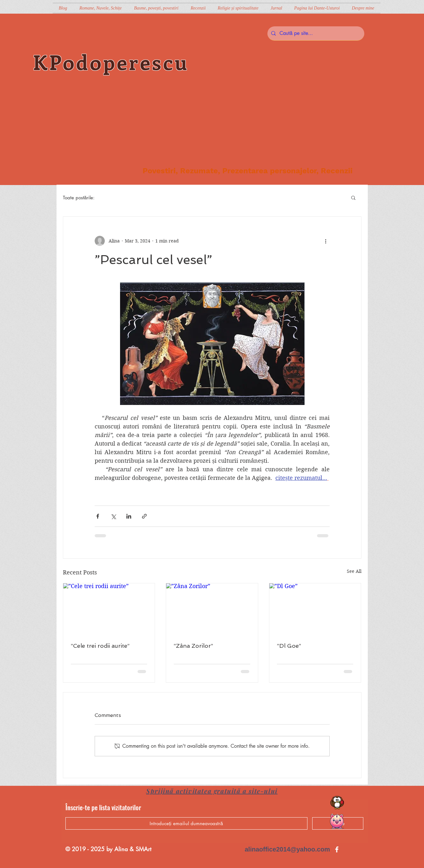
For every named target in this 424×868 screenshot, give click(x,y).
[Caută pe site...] (315, 33)
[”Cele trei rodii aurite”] (109, 609)
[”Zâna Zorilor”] (212, 609)
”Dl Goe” (289, 646)
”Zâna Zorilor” (193, 646)
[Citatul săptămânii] (337, 803)
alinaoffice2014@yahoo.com (288, 849)
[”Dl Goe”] (315, 609)
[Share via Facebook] (98, 516)
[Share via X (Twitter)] (113, 516)
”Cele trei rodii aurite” (100, 646)
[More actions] (326, 241)
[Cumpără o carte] (337, 822)
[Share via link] (144, 516)
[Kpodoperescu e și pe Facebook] (337, 849)
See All (354, 571)
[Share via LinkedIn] (129, 516)
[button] (353, 197)
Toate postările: (79, 198)
